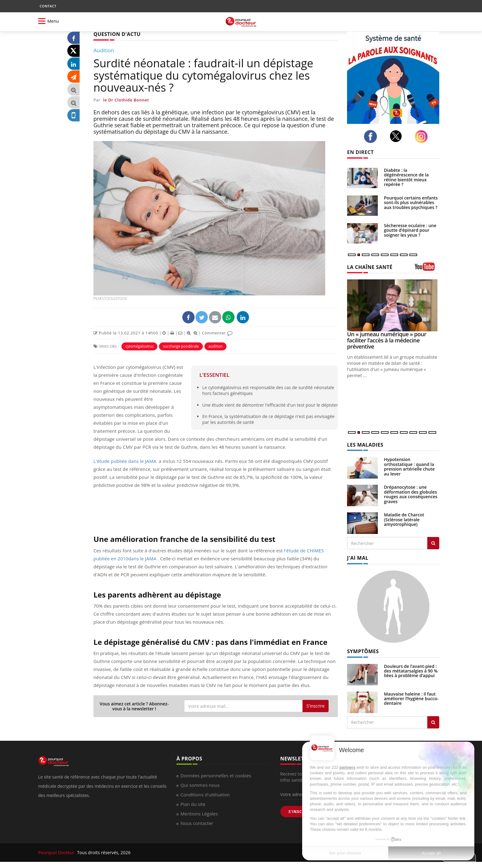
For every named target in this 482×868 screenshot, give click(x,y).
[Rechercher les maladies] (433, 543)
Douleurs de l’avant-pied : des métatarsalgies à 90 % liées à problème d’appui (411, 671)
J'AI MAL (358, 558)
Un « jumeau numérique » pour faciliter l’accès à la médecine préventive (387, 340)
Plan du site (193, 804)
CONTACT (48, 6)
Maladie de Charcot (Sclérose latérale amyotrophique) (404, 519)
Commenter (217, 333)
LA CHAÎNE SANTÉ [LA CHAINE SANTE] (370, 267)
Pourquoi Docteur (57, 852)
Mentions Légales (199, 814)
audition (215, 346)
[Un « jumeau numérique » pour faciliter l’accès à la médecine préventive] (393, 305)
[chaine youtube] (427, 269)
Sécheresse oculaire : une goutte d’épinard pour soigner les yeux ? (410, 230)
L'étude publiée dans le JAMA (125, 461)
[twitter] (398, 136)
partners (347, 767)
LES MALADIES (365, 445)
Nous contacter (197, 823)
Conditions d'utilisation (205, 795)
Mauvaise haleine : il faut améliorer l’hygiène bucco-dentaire (411, 699)
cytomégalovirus (140, 346)
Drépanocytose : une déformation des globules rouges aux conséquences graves (411, 494)
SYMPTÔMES (363, 651)
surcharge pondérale (181, 346)
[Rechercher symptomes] (433, 722)
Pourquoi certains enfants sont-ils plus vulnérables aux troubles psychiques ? (411, 203)
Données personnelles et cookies (216, 775)
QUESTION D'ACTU (117, 34)
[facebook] (372, 136)
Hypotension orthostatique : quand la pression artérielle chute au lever (409, 466)
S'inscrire (316, 706)
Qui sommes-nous (200, 785)
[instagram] (423, 137)
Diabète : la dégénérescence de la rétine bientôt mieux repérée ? (406, 177)
